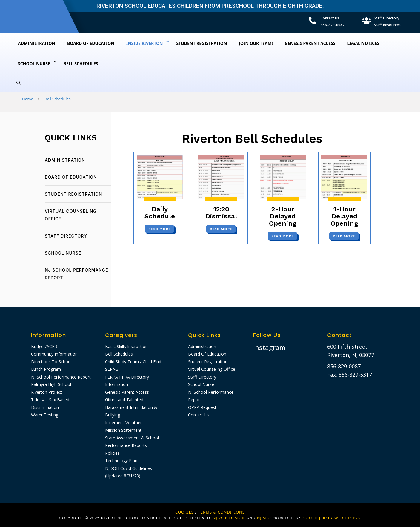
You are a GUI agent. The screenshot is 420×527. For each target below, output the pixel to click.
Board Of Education (71, 177)
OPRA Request (202, 407)
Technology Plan (121, 461)
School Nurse (63, 253)
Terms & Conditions (221, 512)
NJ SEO (264, 518)
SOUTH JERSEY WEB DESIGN (332, 518)
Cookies (184, 512)
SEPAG (112, 369)
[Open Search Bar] (19, 83)
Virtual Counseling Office (212, 369)
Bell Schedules (119, 354)
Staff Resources (387, 25)
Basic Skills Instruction (126, 346)
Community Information (54, 354)
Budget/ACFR (44, 346)
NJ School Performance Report (61, 377)
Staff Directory (386, 18)
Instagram (269, 347)
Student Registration (73, 194)
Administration (65, 160)
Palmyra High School (51, 384)
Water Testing (45, 415)
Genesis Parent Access (127, 392)
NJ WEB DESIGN (229, 518)
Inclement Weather (123, 423)
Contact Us (330, 18)
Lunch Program (46, 369)
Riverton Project (47, 392)
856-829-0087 (333, 25)
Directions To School (51, 362)
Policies (112, 453)
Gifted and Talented (124, 400)
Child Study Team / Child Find (133, 362)
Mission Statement (123, 430)
